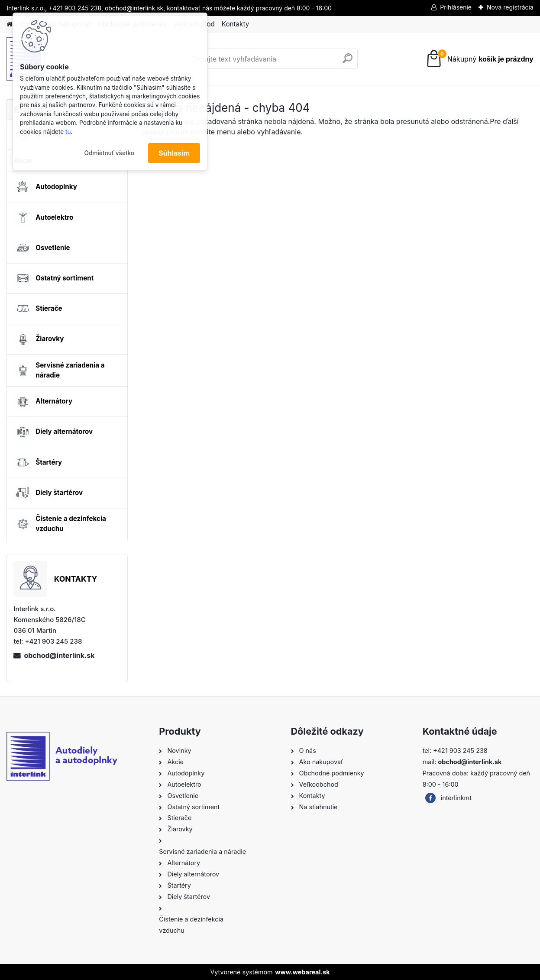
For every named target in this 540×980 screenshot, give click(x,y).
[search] (348, 62)
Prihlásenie (456, 7)
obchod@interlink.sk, (135, 8)
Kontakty (235, 24)
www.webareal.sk (302, 972)
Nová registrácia (510, 7)
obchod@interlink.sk (59, 655)
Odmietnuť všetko (109, 153)
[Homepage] (10, 24)
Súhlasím (174, 153)
